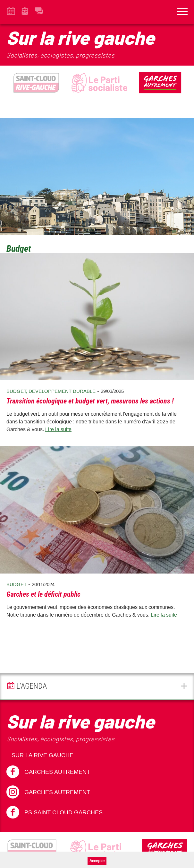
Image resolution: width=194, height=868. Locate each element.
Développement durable (62, 391)
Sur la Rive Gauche (42, 755)
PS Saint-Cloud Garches (55, 812)
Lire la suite (58, 429)
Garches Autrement (48, 772)
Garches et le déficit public (43, 594)
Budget (16, 391)
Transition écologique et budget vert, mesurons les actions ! (90, 401)
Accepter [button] (97, 861)
